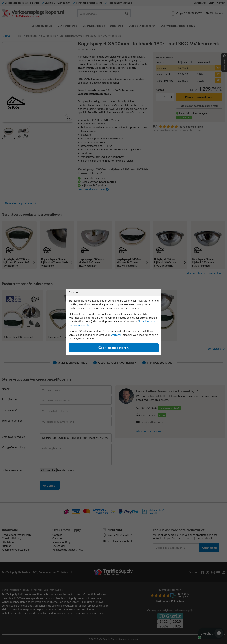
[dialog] (113, 322)
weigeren (116, 335)
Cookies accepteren (113, 348)
